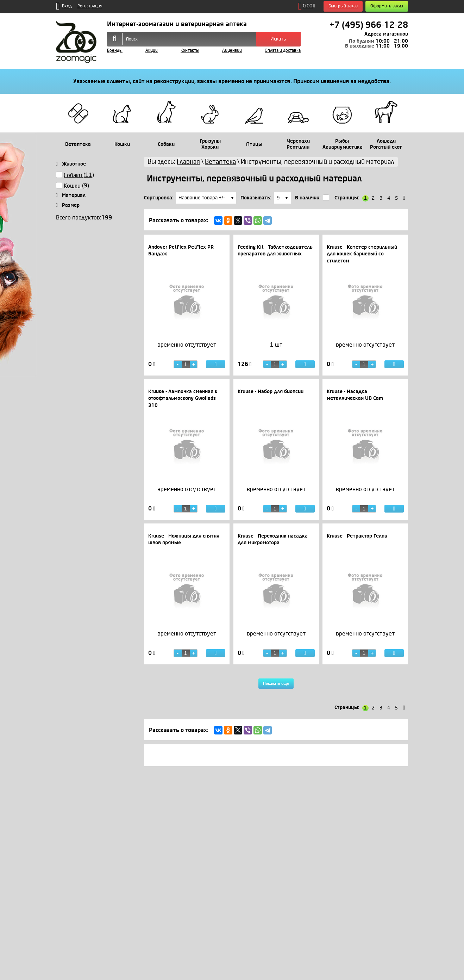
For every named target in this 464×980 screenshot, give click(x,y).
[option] (187, 352)
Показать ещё (276, 684)
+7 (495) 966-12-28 (369, 25)
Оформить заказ (387, 6)
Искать (278, 39)
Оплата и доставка (283, 51)
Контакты (190, 51)
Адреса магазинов (386, 34)
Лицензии (232, 51)
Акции (152, 51)
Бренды (115, 51)
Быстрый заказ (343, 6)
